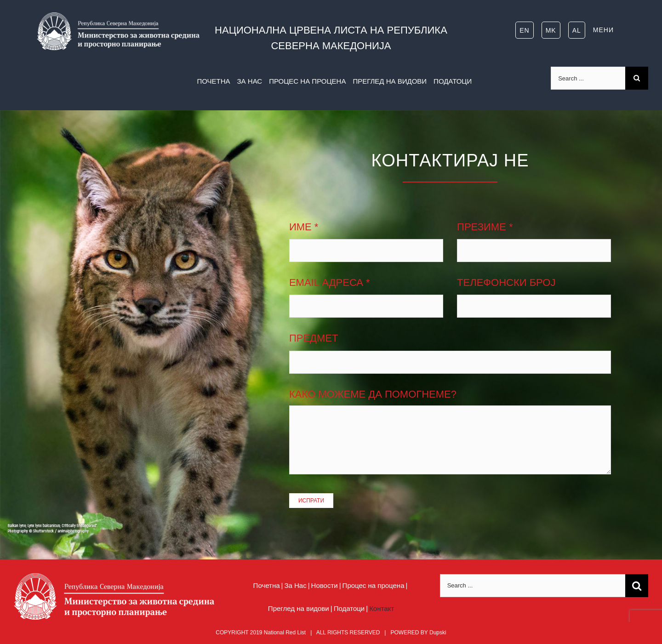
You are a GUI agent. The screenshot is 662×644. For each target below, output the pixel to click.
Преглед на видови (299, 608)
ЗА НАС (250, 81)
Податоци (349, 608)
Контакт (382, 608)
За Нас (295, 585)
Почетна (267, 585)
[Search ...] (588, 78)
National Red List (285, 633)
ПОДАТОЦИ (453, 81)
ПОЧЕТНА (213, 81)
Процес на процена (374, 585)
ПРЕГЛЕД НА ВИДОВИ (390, 81)
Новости (325, 585)
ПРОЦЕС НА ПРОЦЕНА (307, 81)
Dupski (438, 633)
